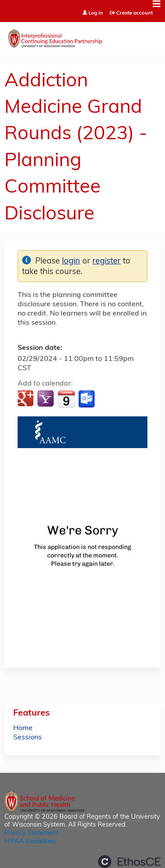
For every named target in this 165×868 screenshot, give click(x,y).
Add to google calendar (27, 399)
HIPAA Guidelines (30, 842)
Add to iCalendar (66, 399)
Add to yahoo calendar (46, 399)
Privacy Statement (31, 833)
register (106, 262)
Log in (96, 13)
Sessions (27, 738)
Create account (134, 13)
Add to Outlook (87, 399)
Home (23, 728)
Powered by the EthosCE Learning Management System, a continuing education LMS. (129, 862)
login (71, 262)
